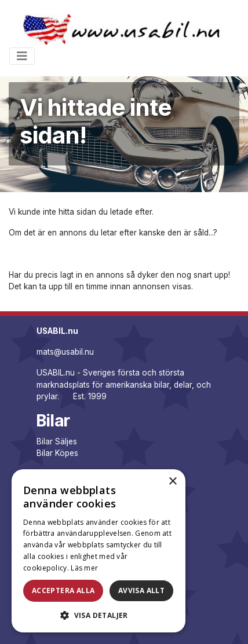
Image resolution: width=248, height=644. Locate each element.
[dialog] (99, 551)
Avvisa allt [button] (141, 590)
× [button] (172, 482)
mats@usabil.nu (65, 352)
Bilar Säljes (57, 441)
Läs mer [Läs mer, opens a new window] (84, 568)
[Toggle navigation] (22, 56)
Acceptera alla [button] (63, 590)
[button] (99, 615)
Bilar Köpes (57, 453)
